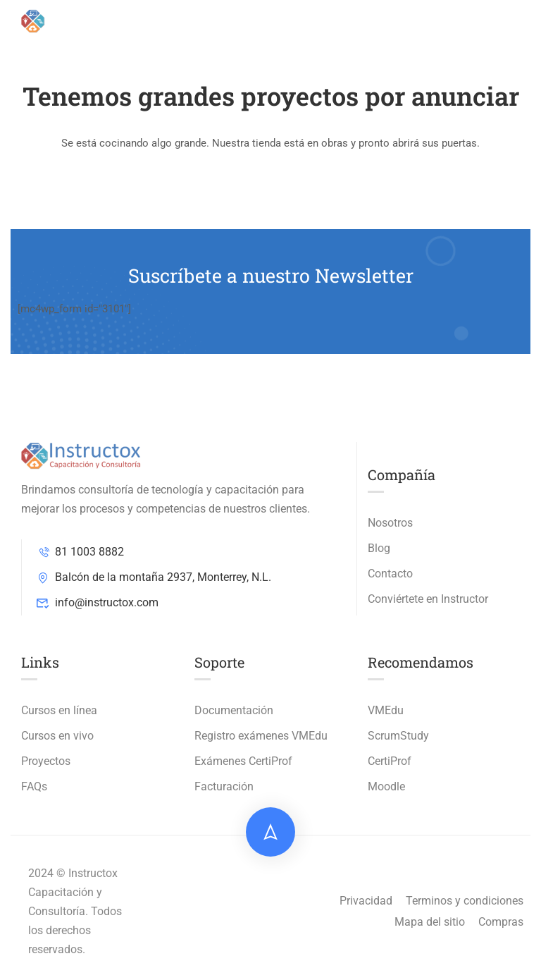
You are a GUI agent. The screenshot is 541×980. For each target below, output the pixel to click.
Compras (501, 922)
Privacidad (366, 901)
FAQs (34, 786)
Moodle (386, 786)
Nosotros (390, 523)
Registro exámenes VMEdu (261, 736)
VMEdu (386, 710)
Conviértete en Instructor (428, 599)
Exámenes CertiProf (243, 761)
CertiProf (390, 761)
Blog (379, 548)
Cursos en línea (59, 710)
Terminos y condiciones (465, 901)
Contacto (390, 574)
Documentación (234, 710)
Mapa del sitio (430, 922)
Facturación (224, 786)
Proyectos (46, 761)
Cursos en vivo (57, 736)
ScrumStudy (398, 736)
